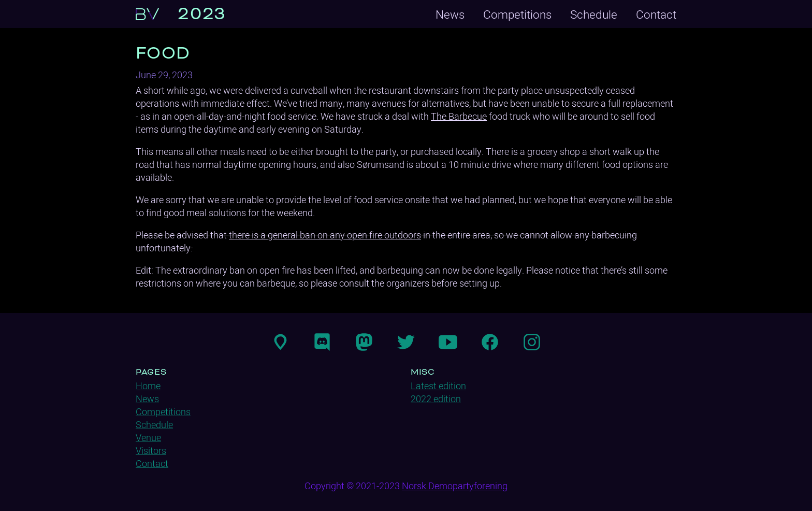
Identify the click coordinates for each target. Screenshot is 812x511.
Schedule (594, 14)
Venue (148, 438)
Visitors (151, 451)
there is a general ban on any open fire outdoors (325, 235)
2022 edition (436, 399)
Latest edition (438, 386)
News (450, 14)
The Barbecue (459, 116)
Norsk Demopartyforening (455, 486)
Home (148, 386)
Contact (656, 14)
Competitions (517, 14)
